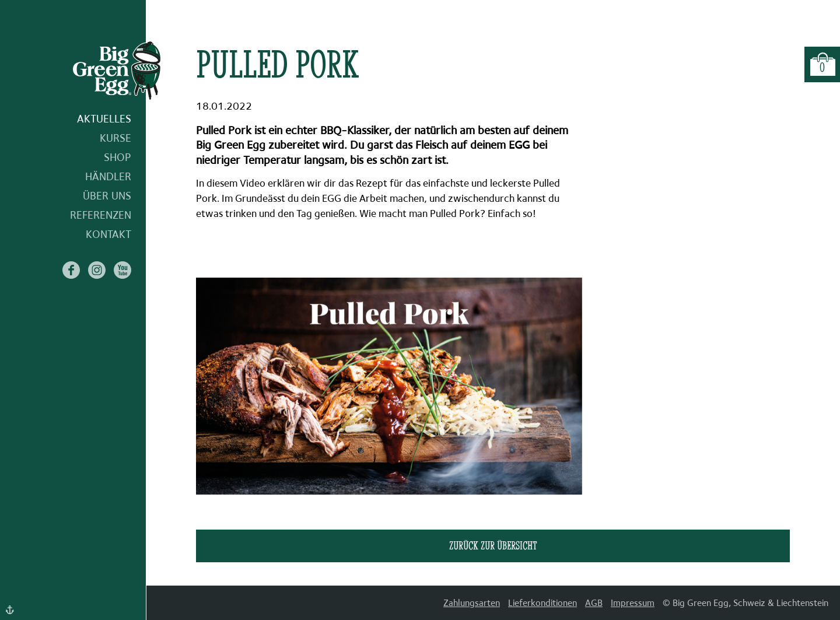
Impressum (633, 603)
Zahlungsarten (472, 603)
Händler (108, 176)
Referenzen (101, 215)
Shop (118, 157)
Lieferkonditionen (542, 603)
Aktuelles (104, 119)
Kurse (116, 138)
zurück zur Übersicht (493, 545)
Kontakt (108, 234)
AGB (594, 603)
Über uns (107, 196)
